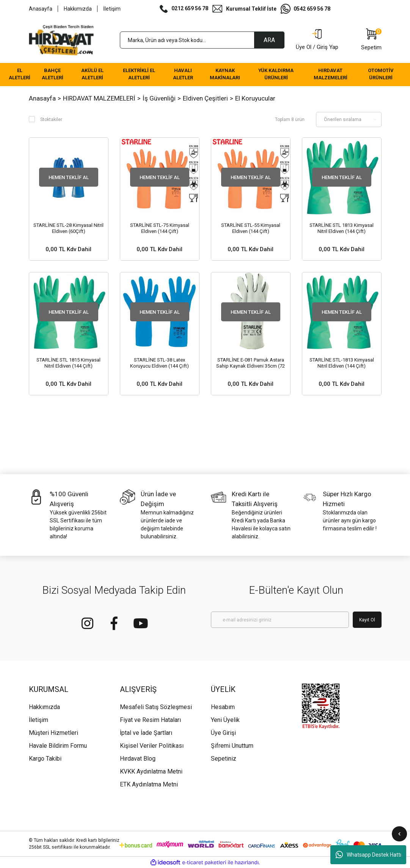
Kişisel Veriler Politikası (152, 746)
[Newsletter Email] (280, 620)
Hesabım (223, 707)
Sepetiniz (224, 759)
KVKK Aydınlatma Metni (151, 771)
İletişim (112, 9)
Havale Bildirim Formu (58, 746)
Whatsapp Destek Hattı (368, 855)
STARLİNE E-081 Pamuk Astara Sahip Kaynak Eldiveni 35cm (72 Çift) (251, 363)
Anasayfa (41, 9)
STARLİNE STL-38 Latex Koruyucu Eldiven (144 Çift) (159, 363)
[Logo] (61, 40)
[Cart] (371, 40)
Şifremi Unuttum (232, 746)
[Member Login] (317, 40)
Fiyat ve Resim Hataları (150, 720)
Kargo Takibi (45, 759)
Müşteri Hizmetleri (53, 733)
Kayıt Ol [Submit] (367, 620)
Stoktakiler (51, 120)
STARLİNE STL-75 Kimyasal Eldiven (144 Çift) (160, 228)
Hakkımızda (78, 9)
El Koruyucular (255, 98)
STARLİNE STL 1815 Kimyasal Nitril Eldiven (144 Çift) (68, 363)
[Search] (202, 40)
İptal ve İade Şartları (146, 733)
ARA (269, 40)
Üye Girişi (223, 733)
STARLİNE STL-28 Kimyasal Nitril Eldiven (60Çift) (68, 228)
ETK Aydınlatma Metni (149, 784)
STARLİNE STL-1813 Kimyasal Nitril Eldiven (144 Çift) (342, 363)
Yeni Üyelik (225, 720)
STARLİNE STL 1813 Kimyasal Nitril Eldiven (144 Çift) (342, 228)
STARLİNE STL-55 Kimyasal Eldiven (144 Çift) (251, 228)
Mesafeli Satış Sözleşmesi (156, 707)
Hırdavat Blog (138, 759)
